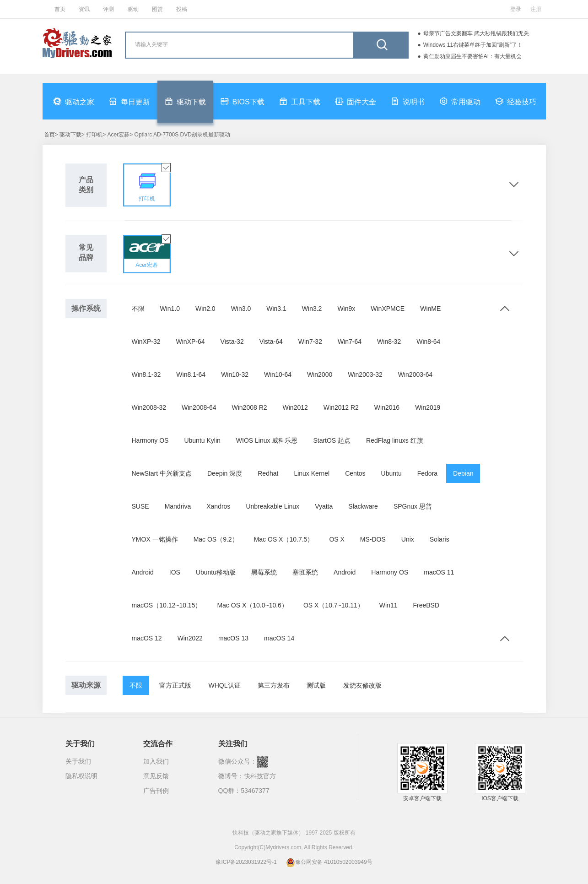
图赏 (157, 9)
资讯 (84, 9)
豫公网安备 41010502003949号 (329, 862)
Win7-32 (310, 342)
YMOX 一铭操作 (155, 539)
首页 (60, 9)
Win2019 (428, 407)
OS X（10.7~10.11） (334, 605)
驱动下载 (185, 101)
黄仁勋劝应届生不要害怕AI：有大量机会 (472, 56)
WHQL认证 (225, 685)
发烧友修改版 (362, 685)
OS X (337, 539)
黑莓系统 (264, 572)
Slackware (363, 506)
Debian (463, 473)
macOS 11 (439, 572)
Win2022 (190, 638)
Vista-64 (271, 342)
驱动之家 (74, 101)
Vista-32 (232, 342)
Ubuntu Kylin (202, 440)
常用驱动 (460, 101)
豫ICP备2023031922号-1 (246, 862)
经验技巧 (516, 101)
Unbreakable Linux (272, 506)
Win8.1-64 (191, 374)
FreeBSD (426, 605)
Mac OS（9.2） (216, 539)
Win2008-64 (199, 407)
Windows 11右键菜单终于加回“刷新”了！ (473, 45)
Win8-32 (389, 342)
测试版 (316, 685)
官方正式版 (175, 685)
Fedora (427, 473)
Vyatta (324, 506)
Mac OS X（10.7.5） (284, 539)
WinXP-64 (191, 342)
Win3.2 (312, 309)
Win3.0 (241, 309)
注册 (536, 9)
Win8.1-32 (146, 374)
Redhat (268, 473)
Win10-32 (235, 374)
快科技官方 (260, 776)
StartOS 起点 (332, 440)
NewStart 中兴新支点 (162, 473)
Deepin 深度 (225, 473)
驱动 (133, 9)
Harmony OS (150, 440)
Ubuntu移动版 (216, 572)
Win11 (388, 605)
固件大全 (356, 101)
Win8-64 (428, 342)
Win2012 (295, 407)
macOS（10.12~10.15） (167, 605)
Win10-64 (278, 374)
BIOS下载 (243, 101)
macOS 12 (147, 638)
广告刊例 (156, 791)
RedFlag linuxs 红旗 (395, 440)
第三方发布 (274, 685)
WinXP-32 (146, 342)
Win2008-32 (149, 407)
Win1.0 (170, 309)
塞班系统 (305, 572)
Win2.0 (205, 309)
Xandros (218, 506)
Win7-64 (350, 342)
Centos (355, 473)
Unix (408, 539)
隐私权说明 (81, 776)
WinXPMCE (388, 309)
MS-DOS (373, 539)
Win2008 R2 (250, 407)
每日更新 (129, 101)
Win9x (346, 309)
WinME (430, 309)
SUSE (140, 506)
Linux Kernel (312, 473)
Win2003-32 (365, 374)
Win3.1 (276, 309)
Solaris (440, 539)
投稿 (182, 9)
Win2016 (387, 407)
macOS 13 (233, 638)
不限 (138, 309)
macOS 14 (279, 638)
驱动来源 (86, 685)
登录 (516, 9)
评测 (108, 9)
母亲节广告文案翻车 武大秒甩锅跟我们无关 (476, 33)
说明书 (408, 101)
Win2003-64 (415, 374)
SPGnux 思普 (413, 506)
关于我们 (78, 761)
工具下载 (300, 101)
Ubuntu (391, 473)
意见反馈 (156, 776)
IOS (175, 572)
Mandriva (178, 506)
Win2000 (320, 374)
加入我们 (156, 761)
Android (143, 572)
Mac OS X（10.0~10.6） (252, 605)
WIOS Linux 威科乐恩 (267, 440)
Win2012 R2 (341, 407)
